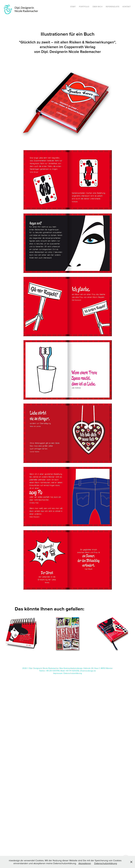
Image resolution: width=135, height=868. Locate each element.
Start (73, 7)
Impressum (58, 673)
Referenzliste (113, 7)
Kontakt (127, 7)
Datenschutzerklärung (73, 673)
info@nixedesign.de (88, 671)
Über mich (97, 7)
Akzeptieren (85, 863)
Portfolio (84, 7)
